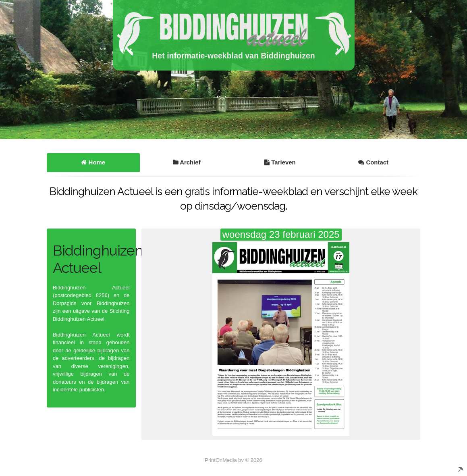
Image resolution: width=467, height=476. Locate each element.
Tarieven (280, 162)
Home (93, 162)
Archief (187, 162)
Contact (373, 162)
